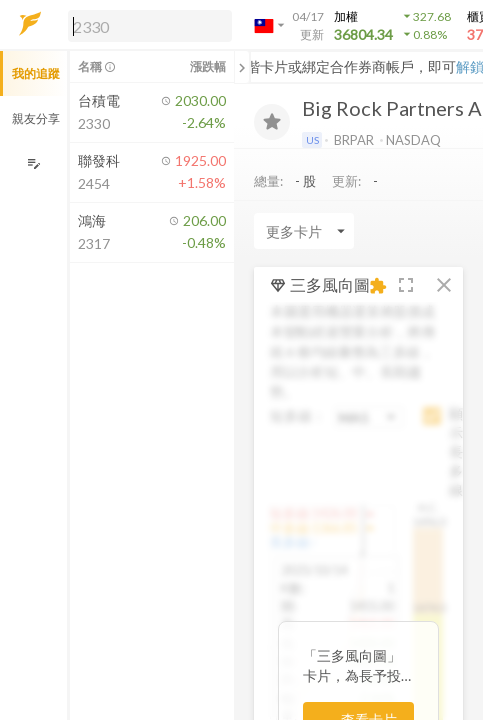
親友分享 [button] (36, 118)
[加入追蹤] (272, 122)
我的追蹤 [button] (36, 73)
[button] (146, 25)
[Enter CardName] (304, 231)
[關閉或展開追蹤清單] (242, 67)
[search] (150, 26)
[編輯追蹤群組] (33, 163)
